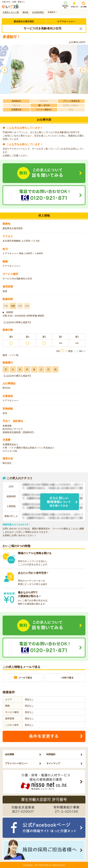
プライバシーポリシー (16, 763)
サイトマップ (53, 763)
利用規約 (51, 754)
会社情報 (10, 754)
